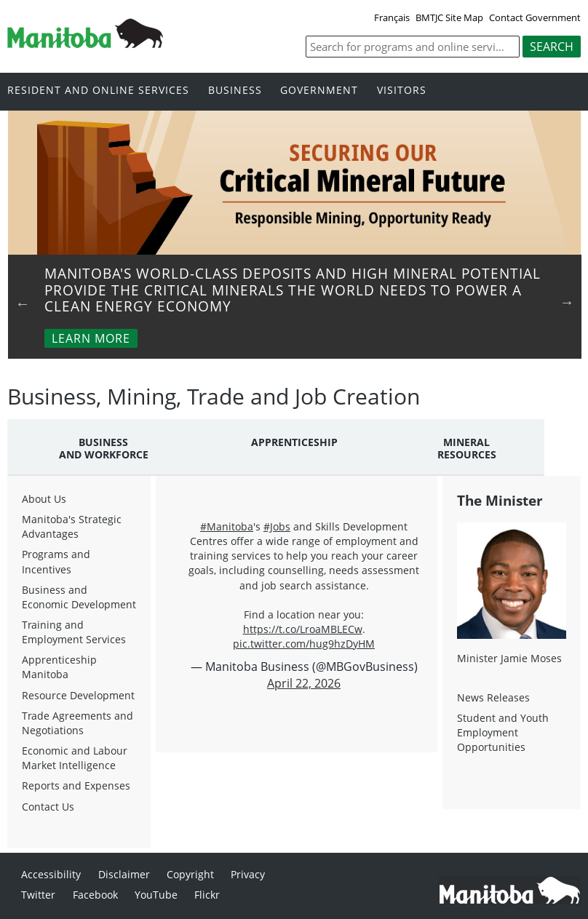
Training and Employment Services (74, 632)
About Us (44, 499)
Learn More (91, 338)
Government (319, 91)
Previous (23, 303)
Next (567, 302)
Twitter (38, 895)
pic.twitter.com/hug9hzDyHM (304, 644)
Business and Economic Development (79, 597)
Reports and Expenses (76, 785)
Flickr (207, 895)
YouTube (156, 895)
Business (235, 91)
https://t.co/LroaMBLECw (303, 629)
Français (392, 17)
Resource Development (78, 695)
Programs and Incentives (56, 561)
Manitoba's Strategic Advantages (72, 526)
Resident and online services (98, 91)
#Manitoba (227, 526)
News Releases (493, 697)
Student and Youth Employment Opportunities (503, 732)
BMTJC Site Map (449, 17)
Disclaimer (124, 874)
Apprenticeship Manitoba (59, 667)
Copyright (190, 874)
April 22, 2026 (304, 683)
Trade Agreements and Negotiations (78, 723)
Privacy (248, 874)
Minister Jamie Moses (509, 658)
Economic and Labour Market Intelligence (75, 758)
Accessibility (51, 874)
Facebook (95, 895)
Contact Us (48, 807)
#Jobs (277, 526)
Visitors (402, 91)
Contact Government (535, 17)
